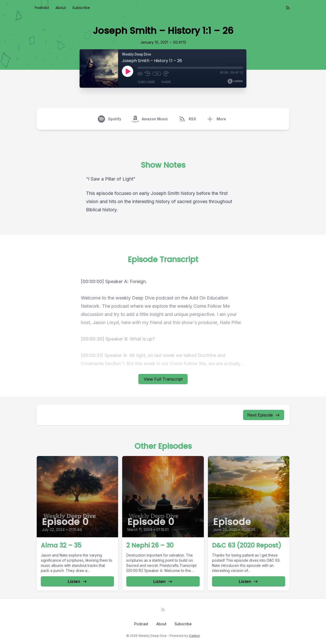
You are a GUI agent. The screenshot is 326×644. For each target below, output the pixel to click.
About (61, 8)
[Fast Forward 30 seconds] (166, 74)
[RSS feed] (288, 8)
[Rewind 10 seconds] (148, 74)
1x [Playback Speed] (157, 74)
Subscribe (81, 8)
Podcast (42, 8)
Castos (194, 636)
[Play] (128, 71)
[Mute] (140, 74)
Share (166, 82)
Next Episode (264, 415)
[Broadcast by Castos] (235, 81)
